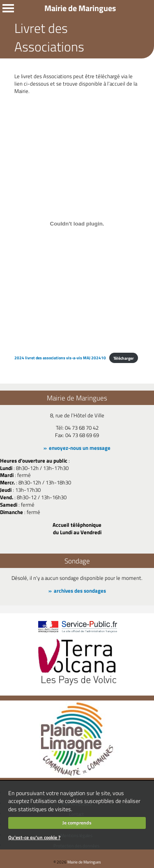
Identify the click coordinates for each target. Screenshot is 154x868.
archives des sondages (80, 591)
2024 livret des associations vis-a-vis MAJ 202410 (60, 358)
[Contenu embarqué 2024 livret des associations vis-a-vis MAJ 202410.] (77, 224)
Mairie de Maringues (84, 862)
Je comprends (77, 823)
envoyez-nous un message (80, 448)
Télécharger (124, 358)
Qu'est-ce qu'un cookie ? (34, 837)
